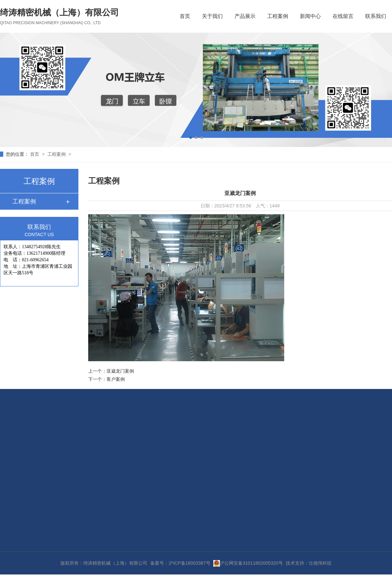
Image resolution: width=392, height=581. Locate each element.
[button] (191, 138)
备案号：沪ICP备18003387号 (180, 563)
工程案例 (278, 16)
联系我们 (376, 16)
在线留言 (343, 16)
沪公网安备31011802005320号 (248, 563)
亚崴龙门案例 (120, 371)
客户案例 (116, 379)
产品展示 (245, 16)
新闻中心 (310, 16)
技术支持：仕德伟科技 (309, 563)
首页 (185, 16)
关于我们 (212, 16)
